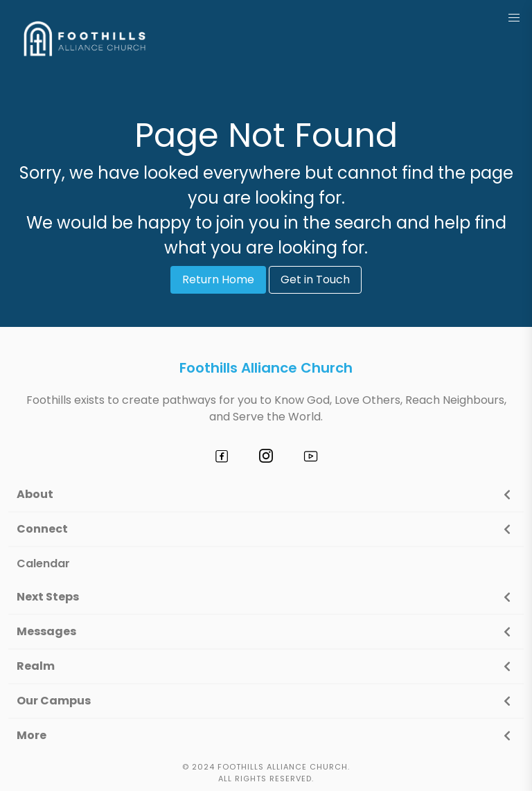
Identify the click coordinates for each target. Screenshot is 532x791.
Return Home (218, 279)
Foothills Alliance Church (266, 368)
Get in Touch (315, 279)
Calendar (43, 563)
